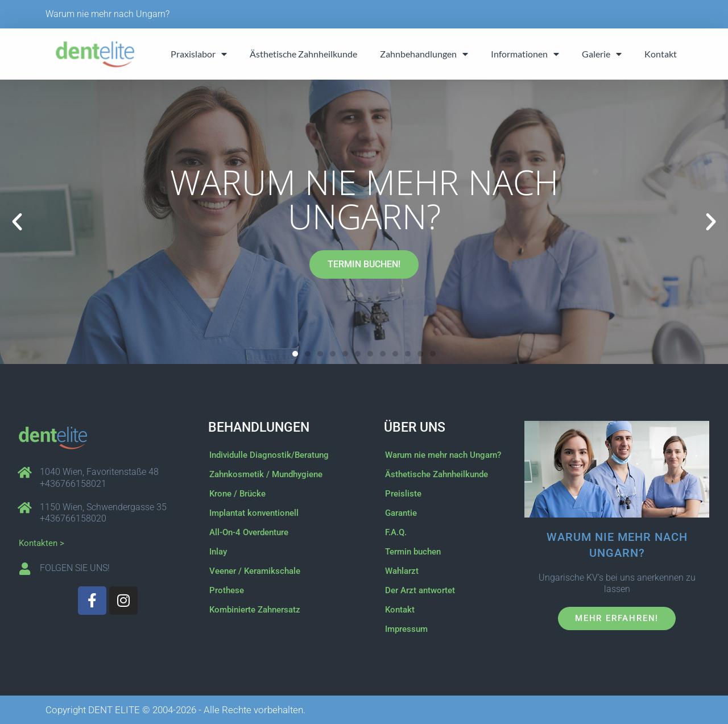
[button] (17, 222)
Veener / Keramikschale (255, 571)
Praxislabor (199, 54)
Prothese (227, 590)
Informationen (525, 54)
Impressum (406, 629)
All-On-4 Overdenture (249, 532)
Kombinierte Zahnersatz (255, 610)
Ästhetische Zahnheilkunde (303, 54)
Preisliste (403, 494)
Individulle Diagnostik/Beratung (269, 455)
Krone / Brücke (237, 494)
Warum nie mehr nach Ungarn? (107, 14)
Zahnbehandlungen (424, 54)
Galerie (602, 54)
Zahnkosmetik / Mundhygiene (266, 474)
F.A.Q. (396, 532)
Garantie (401, 513)
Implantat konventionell (254, 513)
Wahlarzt (402, 571)
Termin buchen (413, 552)
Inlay (218, 552)
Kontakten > (42, 543)
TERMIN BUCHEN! (364, 264)
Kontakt (661, 54)
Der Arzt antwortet (420, 590)
